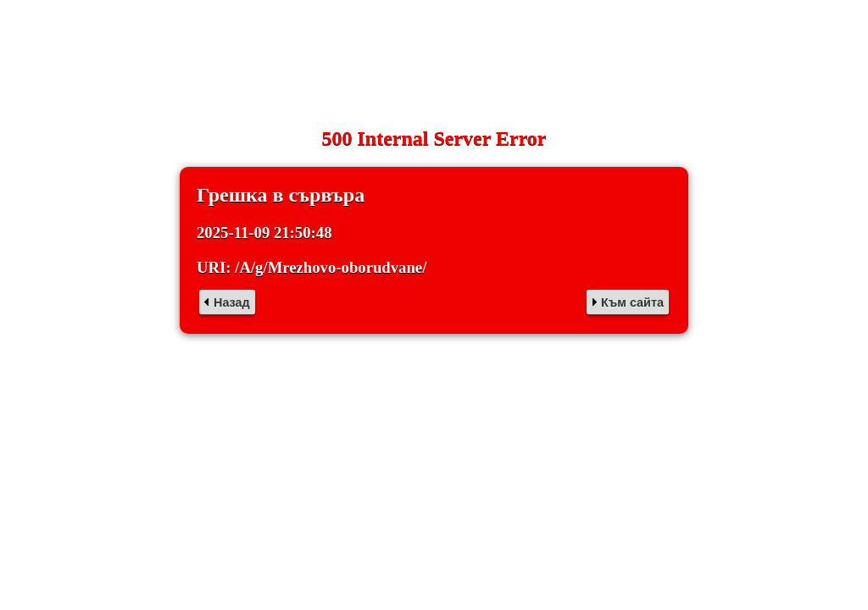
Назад (232, 302)
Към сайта (632, 302)
